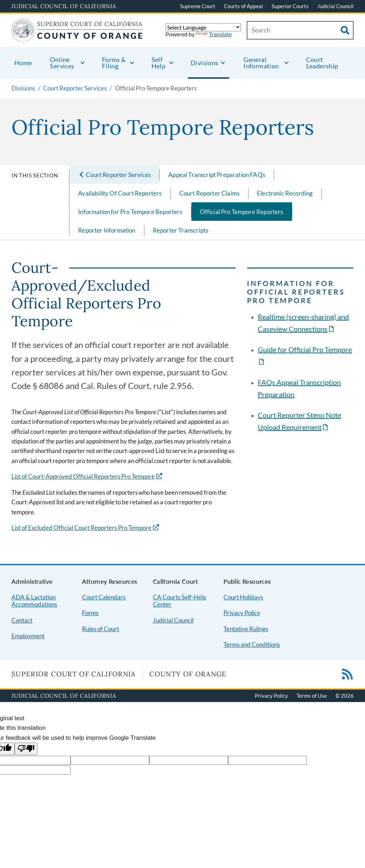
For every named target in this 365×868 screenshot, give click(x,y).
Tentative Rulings (246, 629)
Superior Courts (290, 6)
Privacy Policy (242, 613)
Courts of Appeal (243, 6)
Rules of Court (101, 629)
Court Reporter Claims (210, 193)
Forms (90, 613)
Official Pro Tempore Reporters (242, 212)
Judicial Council (335, 6)
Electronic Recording (285, 193)
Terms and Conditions (252, 644)
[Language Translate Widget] (203, 27)
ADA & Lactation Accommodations (34, 601)
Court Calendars (104, 597)
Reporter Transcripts (181, 230)
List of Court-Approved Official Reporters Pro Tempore (83, 476)
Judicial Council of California (64, 6)
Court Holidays (243, 597)
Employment (28, 636)
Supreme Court (198, 6)
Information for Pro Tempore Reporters (130, 212)
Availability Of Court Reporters (120, 193)
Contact (22, 620)
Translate (214, 34)
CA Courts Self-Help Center (179, 601)
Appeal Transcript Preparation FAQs (217, 175)
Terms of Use (312, 696)
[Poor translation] (26, 749)
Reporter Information (107, 230)
